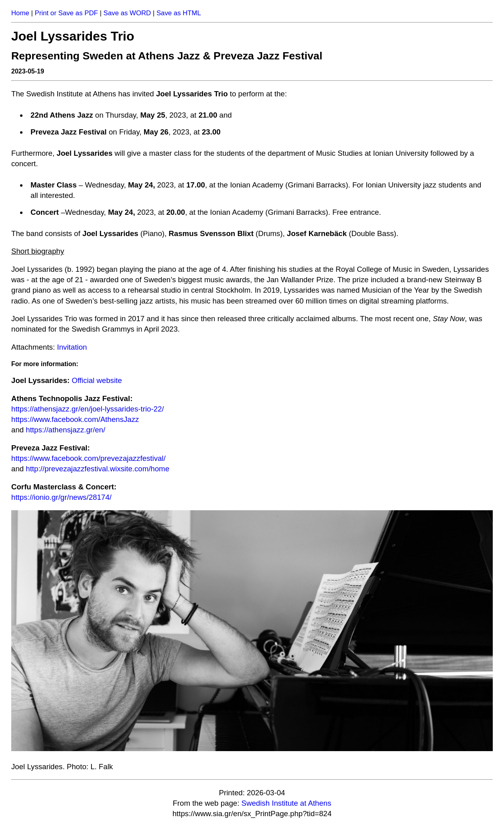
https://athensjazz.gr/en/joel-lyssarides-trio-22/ (88, 409)
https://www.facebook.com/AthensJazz (75, 419)
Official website (97, 380)
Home (20, 13)
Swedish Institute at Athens (287, 803)
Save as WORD (127, 13)
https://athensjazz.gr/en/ (65, 430)
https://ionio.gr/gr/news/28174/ (61, 497)
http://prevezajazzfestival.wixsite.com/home (98, 469)
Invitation (72, 347)
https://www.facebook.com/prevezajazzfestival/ (88, 458)
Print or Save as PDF (66, 13)
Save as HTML (179, 13)
